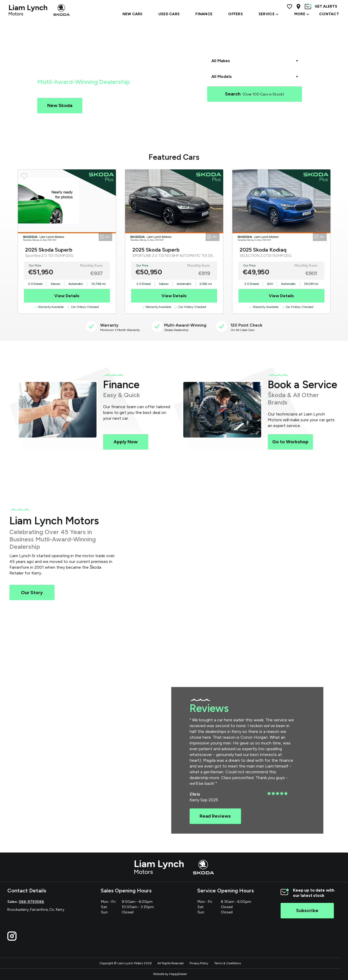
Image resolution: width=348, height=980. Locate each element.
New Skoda (60, 105)
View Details (67, 296)
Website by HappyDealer (170, 974)
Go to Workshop (290, 442)
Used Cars (110, 105)
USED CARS (169, 14)
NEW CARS (133, 14)
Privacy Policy (199, 963)
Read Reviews (215, 816)
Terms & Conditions (227, 963)
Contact (329, 14)
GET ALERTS (321, 6)
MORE (302, 14)
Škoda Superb (249, 114)
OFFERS (235, 14)
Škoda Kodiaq (220, 114)
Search (255, 94)
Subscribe (307, 910)
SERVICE (269, 14)
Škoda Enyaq (278, 114)
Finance (204, 14)
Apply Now (126, 442)
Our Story (32, 593)
